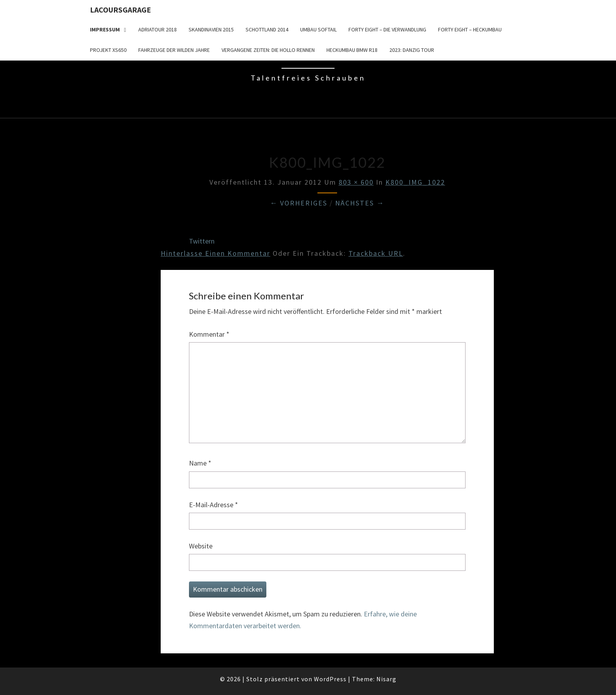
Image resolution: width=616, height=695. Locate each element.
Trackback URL (376, 253)
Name (200, 463)
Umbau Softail (318, 29)
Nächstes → (360, 203)
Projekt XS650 (108, 50)
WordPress (330, 679)
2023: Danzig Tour (412, 50)
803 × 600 (356, 182)
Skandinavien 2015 (211, 29)
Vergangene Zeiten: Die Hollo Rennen (268, 50)
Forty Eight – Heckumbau (470, 29)
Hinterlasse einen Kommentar (215, 253)
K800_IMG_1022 (415, 182)
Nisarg (386, 679)
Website (201, 546)
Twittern (202, 241)
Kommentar (209, 334)
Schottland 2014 (267, 29)
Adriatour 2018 (158, 29)
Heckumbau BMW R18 (352, 50)
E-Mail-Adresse (214, 505)
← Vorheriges (299, 203)
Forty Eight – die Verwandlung (387, 29)
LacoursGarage (120, 10)
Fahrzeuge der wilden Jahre (174, 50)
